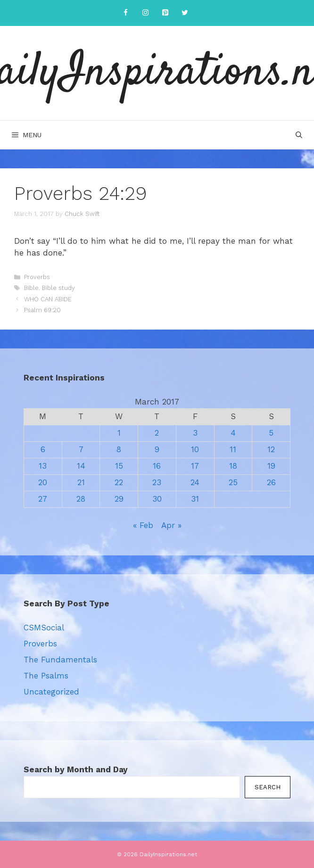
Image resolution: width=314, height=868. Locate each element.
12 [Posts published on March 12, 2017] (271, 449)
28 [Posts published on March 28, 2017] (81, 499)
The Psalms (46, 676)
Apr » (171, 525)
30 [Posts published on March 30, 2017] (157, 499)
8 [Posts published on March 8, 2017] (119, 449)
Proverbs (37, 277)
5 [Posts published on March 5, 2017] (271, 433)
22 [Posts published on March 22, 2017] (119, 482)
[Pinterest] (165, 13)
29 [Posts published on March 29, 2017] (119, 499)
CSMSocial (44, 628)
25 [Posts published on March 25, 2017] (233, 482)
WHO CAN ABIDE (48, 299)
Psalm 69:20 (42, 310)
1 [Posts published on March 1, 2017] (119, 433)
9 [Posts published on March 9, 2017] (157, 449)
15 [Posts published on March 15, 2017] (119, 466)
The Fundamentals (60, 660)
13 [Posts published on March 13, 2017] (43, 466)
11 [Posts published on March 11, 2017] (233, 449)
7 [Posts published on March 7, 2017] (81, 449)
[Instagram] (145, 13)
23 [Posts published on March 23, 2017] (157, 482)
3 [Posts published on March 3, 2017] (195, 433)
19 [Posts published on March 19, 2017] (271, 466)
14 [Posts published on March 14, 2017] (81, 466)
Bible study (58, 288)
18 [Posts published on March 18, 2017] (233, 466)
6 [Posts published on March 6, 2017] (43, 449)
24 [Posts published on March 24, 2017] (195, 482)
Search (268, 787)
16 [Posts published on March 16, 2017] (157, 466)
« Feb (143, 525)
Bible (31, 288)
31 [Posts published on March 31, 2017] (195, 499)
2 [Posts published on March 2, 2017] (157, 433)
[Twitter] (185, 13)
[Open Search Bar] (299, 135)
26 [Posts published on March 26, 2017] (271, 482)
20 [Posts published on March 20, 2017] (43, 482)
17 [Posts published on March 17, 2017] (195, 466)
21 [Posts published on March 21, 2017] (81, 482)
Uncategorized (51, 692)
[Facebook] (125, 13)
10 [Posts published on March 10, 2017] (195, 449)
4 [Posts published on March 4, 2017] (233, 433)
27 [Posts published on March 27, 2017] (43, 499)
